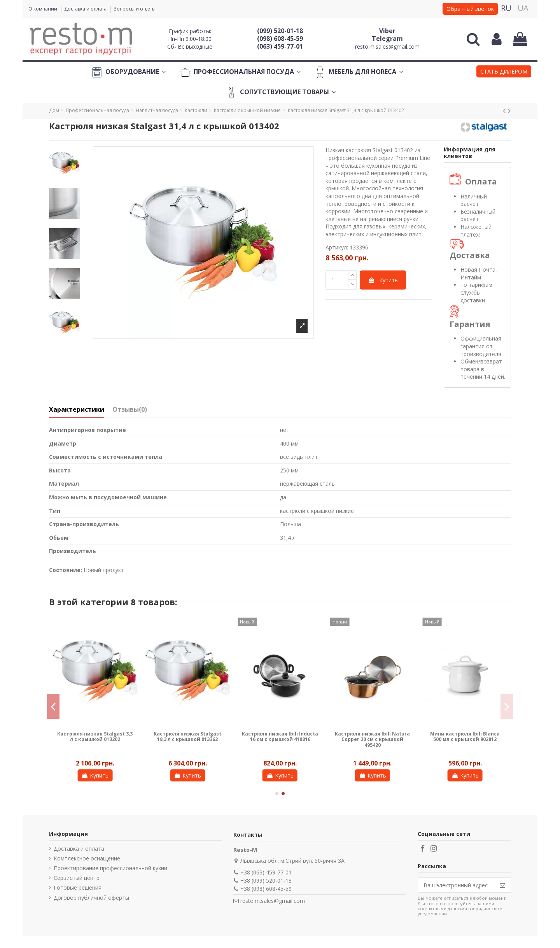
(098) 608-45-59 (280, 39)
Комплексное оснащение (87, 858)
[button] (504, 72)
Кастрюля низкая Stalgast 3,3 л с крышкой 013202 (95, 736)
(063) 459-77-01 (280, 46)
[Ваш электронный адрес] (456, 885)
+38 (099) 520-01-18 (266, 880)
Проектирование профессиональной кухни (110, 868)
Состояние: (66, 570)
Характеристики (77, 410)
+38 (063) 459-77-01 (266, 872)
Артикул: (337, 247)
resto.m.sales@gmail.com (387, 47)
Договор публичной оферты (91, 898)
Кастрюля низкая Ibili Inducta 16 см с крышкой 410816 (280, 736)
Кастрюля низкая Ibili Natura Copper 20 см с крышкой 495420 (372, 739)
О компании (43, 9)
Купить (383, 280)
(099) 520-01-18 (280, 31)
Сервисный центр (77, 878)
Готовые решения (78, 887)
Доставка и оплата (86, 9)
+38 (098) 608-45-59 (266, 889)
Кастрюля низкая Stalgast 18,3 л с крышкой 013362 (187, 736)
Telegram (387, 39)
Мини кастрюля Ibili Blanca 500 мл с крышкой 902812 (465, 736)
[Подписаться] (502, 885)
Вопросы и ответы (135, 9)
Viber (387, 31)
